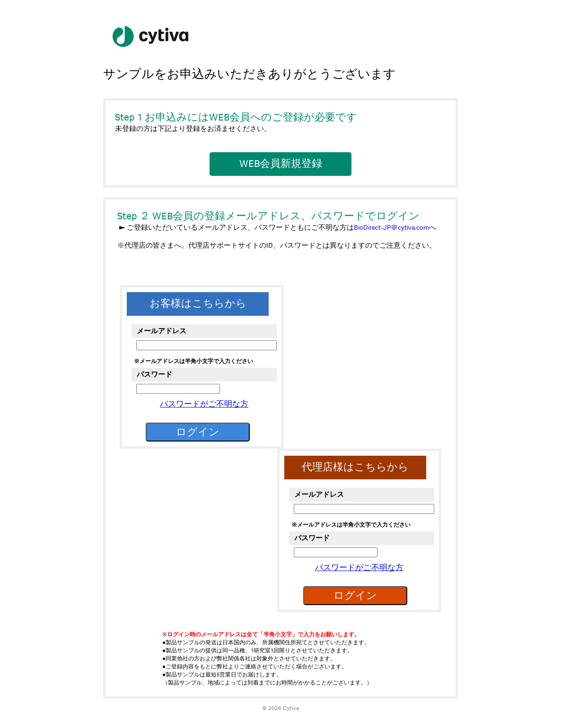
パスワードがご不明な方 (204, 404)
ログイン (198, 432)
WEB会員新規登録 (281, 164)
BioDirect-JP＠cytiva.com (391, 228)
